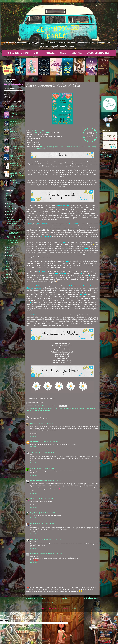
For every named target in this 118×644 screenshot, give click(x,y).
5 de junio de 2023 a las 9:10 (49, 442)
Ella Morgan (34, 554)
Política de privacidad (98, 53)
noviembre (11, 204)
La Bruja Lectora (36, 539)
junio (9, 217)
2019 (7, 269)
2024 (7, 196)
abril (9, 250)
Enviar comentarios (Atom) (44, 602)
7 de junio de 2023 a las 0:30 (44, 499)
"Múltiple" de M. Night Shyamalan (16, 165)
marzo (9, 252)
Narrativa (59, 408)
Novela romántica (68, 408)
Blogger (73, 609)
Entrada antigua (91, 598)
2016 (7, 277)
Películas (50, 53)
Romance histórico (44, 410)
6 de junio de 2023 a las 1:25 (52, 481)
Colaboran (77, 53)
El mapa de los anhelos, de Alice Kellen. (16, 115)
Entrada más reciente (36, 598)
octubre (10, 206)
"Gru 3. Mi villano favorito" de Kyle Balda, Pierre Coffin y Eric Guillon (16, 174)
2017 (7, 275)
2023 (7, 199)
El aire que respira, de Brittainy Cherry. (14, 224)
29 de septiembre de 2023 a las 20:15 (50, 554)
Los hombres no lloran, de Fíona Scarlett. (14, 220)
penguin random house (82, 408)
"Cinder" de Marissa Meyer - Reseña (15, 182)
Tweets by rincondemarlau (107, 156)
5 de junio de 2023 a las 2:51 (47, 424)
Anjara (32, 452)
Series (63, 53)
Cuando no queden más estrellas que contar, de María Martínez (16, 158)
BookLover (34, 424)
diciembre (11, 201)
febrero (10, 255)
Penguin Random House (42, 132)
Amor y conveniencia (38, 408)
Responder (34, 436)
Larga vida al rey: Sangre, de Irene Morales (16, 106)
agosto (10, 212)
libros (53, 408)
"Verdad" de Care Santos (16, 139)
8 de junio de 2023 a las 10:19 (45, 513)
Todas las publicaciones (17, 53)
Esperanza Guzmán (36, 481)
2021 (7, 264)
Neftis (32, 499)
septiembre (11, 209)
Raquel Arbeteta (38, 130)
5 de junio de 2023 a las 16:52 (45, 468)
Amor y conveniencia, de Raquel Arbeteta (15, 237)
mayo (9, 247)
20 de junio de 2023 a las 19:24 (51, 539)
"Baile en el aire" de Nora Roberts (16, 147)
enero (9, 258)
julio (9, 214)
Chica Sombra (35, 442)
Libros (37, 53)
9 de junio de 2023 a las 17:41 (45, 523)
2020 (7, 267)
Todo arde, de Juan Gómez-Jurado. (13, 233)
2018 (7, 272)
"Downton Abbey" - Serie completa (16, 131)
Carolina (33, 523)
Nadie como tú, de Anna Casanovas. (15, 229)
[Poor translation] (6, 621)
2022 (7, 261)
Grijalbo (48, 408)
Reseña (35, 410)
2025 (7, 193)
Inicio (64, 598)
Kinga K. (33, 513)
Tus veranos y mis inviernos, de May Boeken (13, 242)
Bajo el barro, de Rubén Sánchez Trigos (15, 123)
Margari (33, 468)
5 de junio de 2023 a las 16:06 (44, 452)
